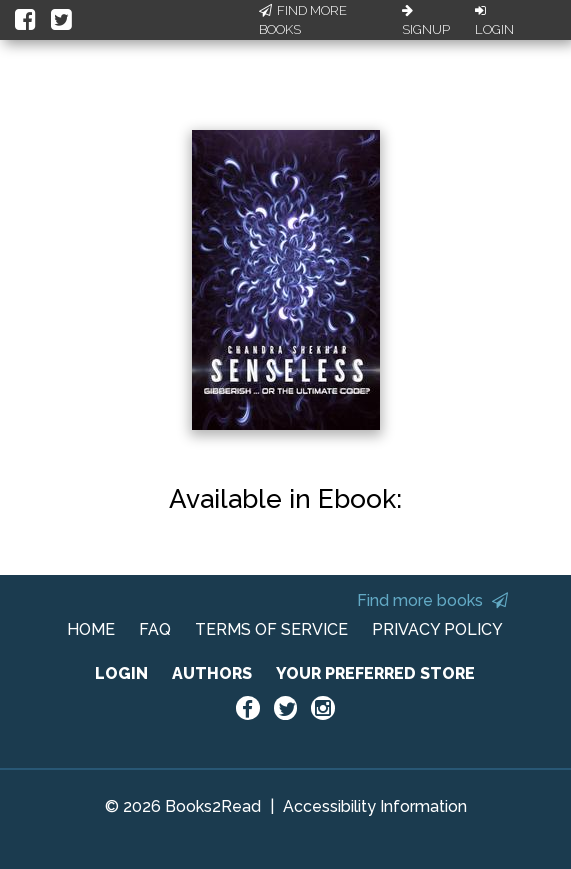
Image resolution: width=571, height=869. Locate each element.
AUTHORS (212, 673)
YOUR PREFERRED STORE (375, 673)
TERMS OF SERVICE (271, 629)
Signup (426, 21)
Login (494, 21)
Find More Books (303, 20)
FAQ (155, 629)
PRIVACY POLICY (437, 629)
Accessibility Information (375, 806)
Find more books (432, 600)
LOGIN (121, 673)
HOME (91, 629)
